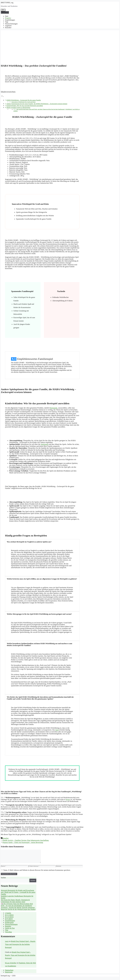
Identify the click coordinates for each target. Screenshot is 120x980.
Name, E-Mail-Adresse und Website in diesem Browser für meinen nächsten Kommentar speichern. (37, 873)
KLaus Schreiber (11, 965)
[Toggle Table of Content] (2, 97)
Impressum (9, 975)
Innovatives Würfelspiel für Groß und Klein (24, 102)
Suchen (3, 880)
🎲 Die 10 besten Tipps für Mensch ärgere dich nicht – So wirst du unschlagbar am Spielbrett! (17, 907)
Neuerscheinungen (11, 24)
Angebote (8, 26)
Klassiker (8, 28)
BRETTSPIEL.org (7, 3)
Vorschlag (8, 934)
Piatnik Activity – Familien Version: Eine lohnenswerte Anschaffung (26, 840)
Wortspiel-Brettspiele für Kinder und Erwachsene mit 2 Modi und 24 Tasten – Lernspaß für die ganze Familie (18, 895)
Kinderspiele (9, 925)
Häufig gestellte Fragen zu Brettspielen (18, 108)
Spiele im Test (10, 931)
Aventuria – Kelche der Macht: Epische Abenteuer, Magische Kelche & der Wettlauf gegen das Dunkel (18, 911)
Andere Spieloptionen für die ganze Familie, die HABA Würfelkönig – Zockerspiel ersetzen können (37, 104)
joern (7, 944)
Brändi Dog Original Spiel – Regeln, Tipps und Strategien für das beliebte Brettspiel (20, 947)
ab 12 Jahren (9, 917)
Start (7, 16)
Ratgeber (8, 18)
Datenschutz (9, 973)
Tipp (7, 22)
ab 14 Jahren (9, 919)
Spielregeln (45, 444)
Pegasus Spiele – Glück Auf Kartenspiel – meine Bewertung (23, 842)
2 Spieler (8, 916)
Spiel (57, 730)
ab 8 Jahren (9, 921)
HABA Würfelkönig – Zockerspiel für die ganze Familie (24, 100)
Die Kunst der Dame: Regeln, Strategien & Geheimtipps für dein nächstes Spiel (15, 903)
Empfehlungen (10, 20)
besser (68, 799)
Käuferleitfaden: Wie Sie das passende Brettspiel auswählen (25, 106)
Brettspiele (54, 408)
